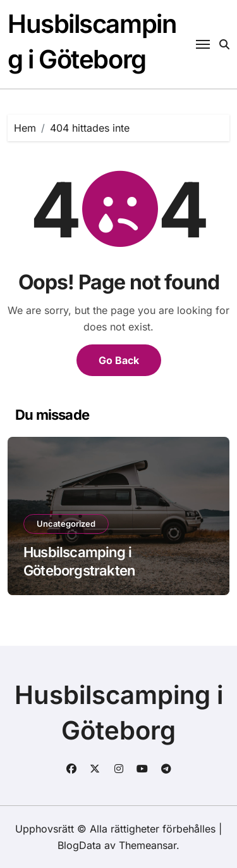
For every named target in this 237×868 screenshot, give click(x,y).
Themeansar (148, 845)
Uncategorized (66, 524)
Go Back (119, 360)
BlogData (79, 845)
